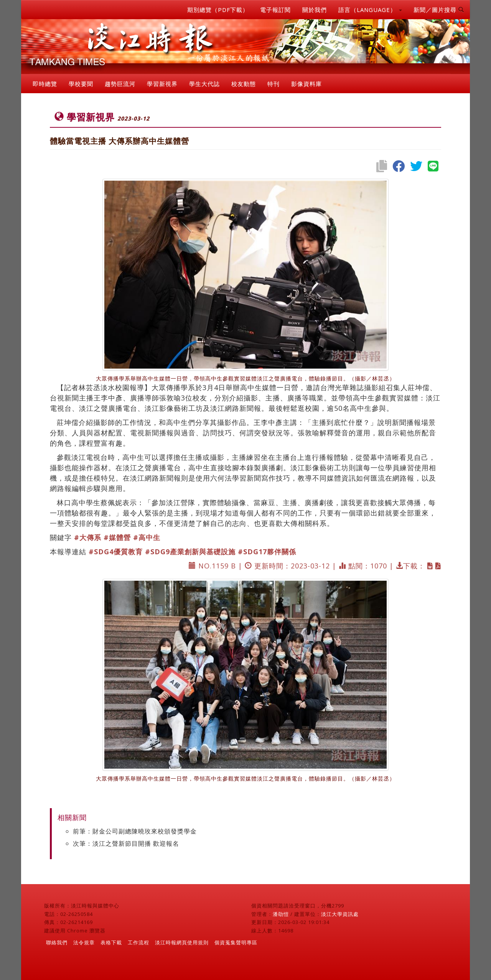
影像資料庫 (306, 84)
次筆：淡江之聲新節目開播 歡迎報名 (126, 843)
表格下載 (111, 942)
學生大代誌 (204, 84)
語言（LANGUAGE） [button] (370, 10)
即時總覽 (45, 84)
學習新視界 (162, 84)
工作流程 (138, 942)
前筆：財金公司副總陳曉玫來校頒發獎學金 (135, 831)
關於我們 (315, 10)
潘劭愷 (281, 914)
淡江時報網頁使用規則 (182, 942)
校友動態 (244, 84)
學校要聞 (81, 84)
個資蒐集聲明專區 (236, 942)
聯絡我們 (57, 942)
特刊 (274, 84)
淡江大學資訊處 (340, 914)
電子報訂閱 (275, 10)
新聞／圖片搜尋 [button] (439, 10)
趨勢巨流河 (120, 84)
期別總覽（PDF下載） (218, 10)
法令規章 (84, 942)
